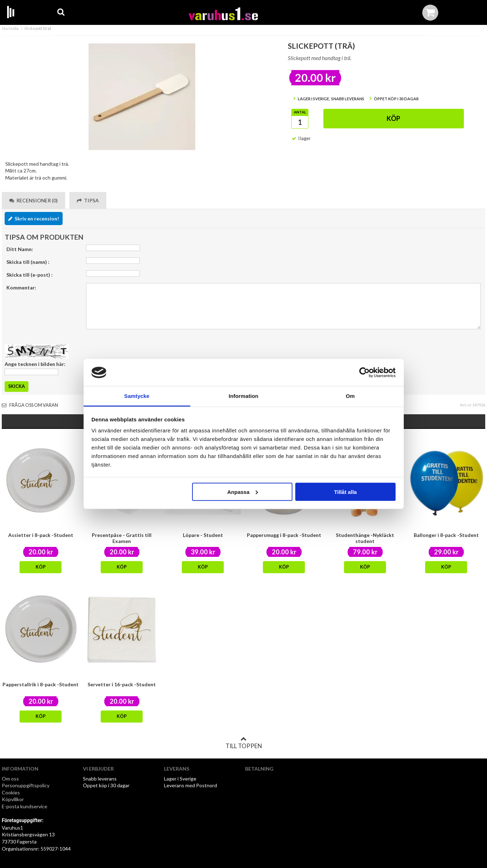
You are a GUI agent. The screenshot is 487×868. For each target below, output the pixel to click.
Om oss (10, 779)
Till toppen (244, 743)
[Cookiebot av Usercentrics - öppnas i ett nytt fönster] (364, 373)
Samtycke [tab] (137, 396)
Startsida (10, 28)
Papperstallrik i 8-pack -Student (41, 684)
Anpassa (243, 492)
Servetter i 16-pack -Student (122, 684)
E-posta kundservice (25, 806)
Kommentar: (21, 287)
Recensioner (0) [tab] (33, 200)
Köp (393, 118)
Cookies (11, 792)
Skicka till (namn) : (28, 262)
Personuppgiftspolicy (26, 785)
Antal (300, 112)
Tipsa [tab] (88, 200)
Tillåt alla (345, 492)
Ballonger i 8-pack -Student (446, 535)
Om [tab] (350, 396)
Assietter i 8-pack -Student (41, 535)
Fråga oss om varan (30, 405)
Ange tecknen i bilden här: (35, 364)
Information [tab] (244, 396)
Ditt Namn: (20, 249)
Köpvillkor (13, 799)
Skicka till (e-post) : (30, 275)
